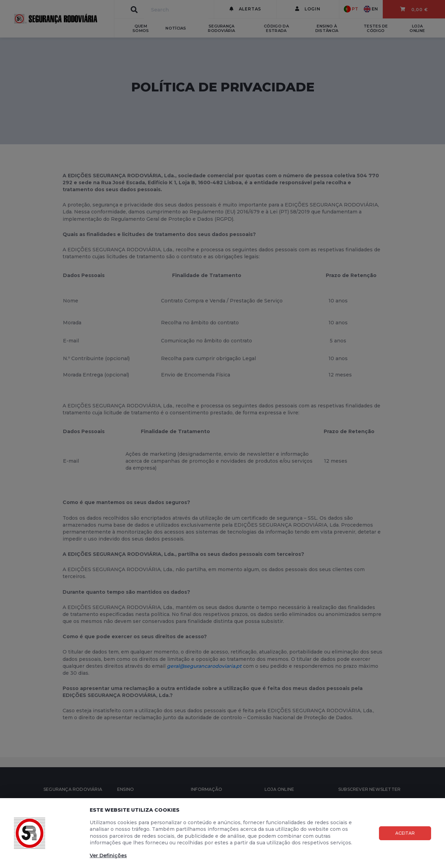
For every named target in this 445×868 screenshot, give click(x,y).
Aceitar (405, 833)
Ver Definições (108, 855)
